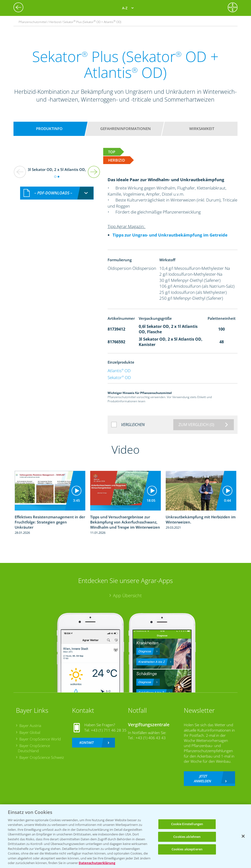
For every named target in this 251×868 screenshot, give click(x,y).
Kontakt (87, 743)
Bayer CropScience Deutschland (34, 748)
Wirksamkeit (202, 129)
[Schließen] (243, 836)
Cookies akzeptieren (187, 849)
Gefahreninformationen (125, 129)
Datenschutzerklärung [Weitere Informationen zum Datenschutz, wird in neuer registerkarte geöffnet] (97, 863)
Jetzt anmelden (202, 779)
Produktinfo (49, 129)
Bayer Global (30, 732)
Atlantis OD (119, 371)
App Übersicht (127, 595)
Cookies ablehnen (187, 837)
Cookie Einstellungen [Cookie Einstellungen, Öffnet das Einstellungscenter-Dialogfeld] (187, 824)
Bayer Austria (30, 725)
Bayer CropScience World (40, 739)
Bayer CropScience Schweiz (42, 757)
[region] (125, 836)
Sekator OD (119, 377)
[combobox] (57, 193)
